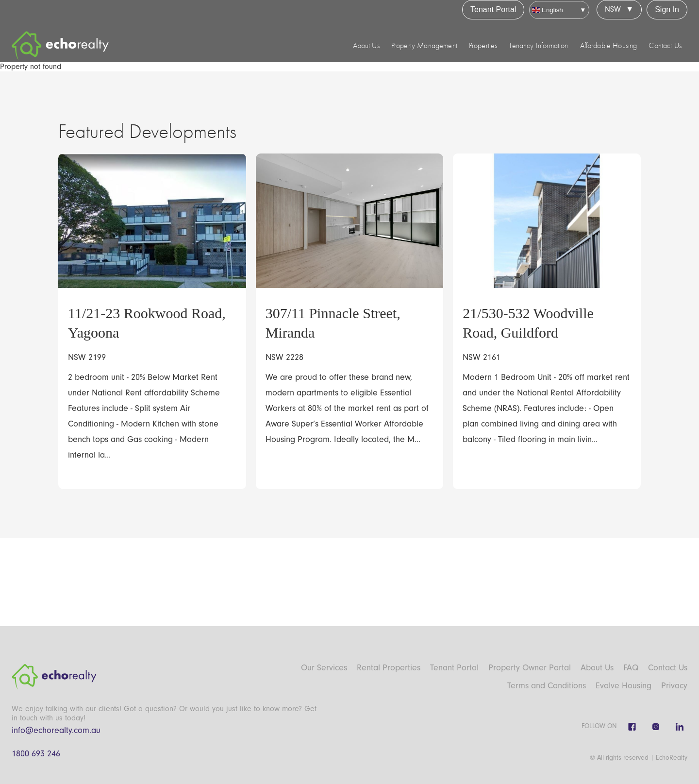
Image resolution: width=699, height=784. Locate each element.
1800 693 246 (36, 754)
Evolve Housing (624, 686)
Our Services (324, 668)
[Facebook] (632, 727)
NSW (613, 9)
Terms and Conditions (547, 686)
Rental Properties (389, 668)
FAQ (631, 668)
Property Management (424, 46)
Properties (483, 46)
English (547, 10)
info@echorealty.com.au (56, 730)
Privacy (674, 686)
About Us (366, 46)
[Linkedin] (680, 727)
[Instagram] (656, 727)
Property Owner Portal (530, 668)
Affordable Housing (609, 46)
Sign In (667, 9)
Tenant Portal (493, 9)
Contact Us (665, 46)
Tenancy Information (538, 46)
